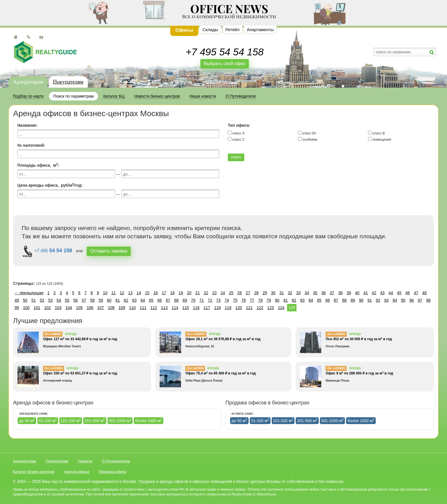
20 (189, 293)
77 (252, 300)
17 (164, 293)
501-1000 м (120, 420)
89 (353, 300)
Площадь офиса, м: (38, 165)
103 (58, 308)
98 (428, 300)
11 (114, 293)
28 (257, 293)
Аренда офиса (77, 472)
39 (349, 293)
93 (387, 300)
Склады (210, 30)
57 (84, 300)
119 (228, 308)
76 (244, 300)
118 (217, 308)
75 (235, 300)
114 (175, 308)
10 (105, 293)
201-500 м (95, 420)
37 (332, 293)
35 (315, 293)
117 (207, 308)
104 (69, 308)
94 (395, 300)
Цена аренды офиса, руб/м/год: (50, 185)
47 (416, 293)
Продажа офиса (112, 472)
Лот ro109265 (54, 368)
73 (218, 300)
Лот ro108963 (336, 334)
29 (265, 293)
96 (412, 300)
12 (122, 293)
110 (132, 308)
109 (122, 308)
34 (307, 293)
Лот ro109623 (336, 368)
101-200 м (71, 420)
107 (100, 308)
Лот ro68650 (53, 334)
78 (261, 300)
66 (160, 300)
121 (249, 308)
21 (198, 293)
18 (172, 293)
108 (111, 308)
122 (260, 308)
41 (366, 293)
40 (357, 293)
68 (176, 300)
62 (126, 300)
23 (214, 293)
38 (340, 293)
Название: (28, 125)
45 (399, 293)
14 (139, 293)
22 (206, 293)
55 (67, 300)
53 (50, 300)
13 (131, 293)
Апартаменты (260, 30)
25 (231, 293)
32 (290, 293)
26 (240, 293)
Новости (85, 461)
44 (391, 293)
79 (269, 300)
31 (282, 293)
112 (154, 308)
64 (143, 300)
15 (147, 293)
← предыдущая (29, 293)
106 (90, 308)
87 (336, 300)
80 (277, 300)
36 (324, 293)
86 (328, 300)
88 (344, 300)
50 (25, 300)
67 (168, 300)
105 (79, 308)
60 (109, 300)
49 (17, 300)
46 (408, 293)
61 (118, 300)
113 (164, 308)
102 (47, 308)
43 (383, 293)
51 (34, 300)
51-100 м (48, 420)
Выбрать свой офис (225, 63)
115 (185, 308)
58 (92, 300)
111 (143, 308)
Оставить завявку (109, 251)
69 (185, 300)
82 (294, 300)
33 (298, 293)
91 (370, 300)
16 (156, 293)
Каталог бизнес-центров (34, 472)
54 (59, 300)
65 (151, 300)
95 (403, 300)
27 (248, 293)
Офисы (184, 30)
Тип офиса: (239, 125)
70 (193, 300)
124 (281, 308)
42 (374, 293)
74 (227, 300)
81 (286, 300)
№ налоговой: (31, 145)
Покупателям (68, 82)
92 (378, 300)
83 (302, 300)
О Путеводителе (116, 461)
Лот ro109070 (196, 334)
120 (238, 308)
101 (37, 308)
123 (270, 308)
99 (17, 308)
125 (292, 308)
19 (181, 293)
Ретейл (232, 30)
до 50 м (27, 420)
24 (223, 293)
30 (273, 293)
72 (210, 300)
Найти (236, 157)
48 (424, 293)
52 (42, 300)
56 (76, 300)
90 (361, 300)
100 (26, 308)
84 (311, 300)
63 (135, 300)
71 (202, 300)
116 (196, 308)
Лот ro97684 (195, 368)
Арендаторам (28, 82)
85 (319, 300)
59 (101, 300)
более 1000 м (149, 420)
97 (420, 300)
